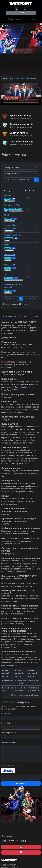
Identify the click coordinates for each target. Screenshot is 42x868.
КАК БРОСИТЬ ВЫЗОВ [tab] (26, 79)
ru (16, 9)
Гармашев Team (11, 225)
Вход (21, 13)
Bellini (6, 245)
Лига (27, 191)
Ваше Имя (6, 713)
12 (35, 299)
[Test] (19, 180)
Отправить (21, 783)
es (25, 9)
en (21, 9)
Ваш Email (6, 723)
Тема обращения (9, 733)
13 (5, 274)
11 (30, 299)
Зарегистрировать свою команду (21, 19)
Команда (7, 191)
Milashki (7, 195)
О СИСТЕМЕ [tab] (8, 79)
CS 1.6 (6, 215)
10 (25, 299)
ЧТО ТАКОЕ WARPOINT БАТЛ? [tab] (16, 317)
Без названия (10, 255)
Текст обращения (9, 742)
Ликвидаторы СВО (12, 205)
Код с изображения (10, 766)
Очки (35, 191)
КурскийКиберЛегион (13, 235)
